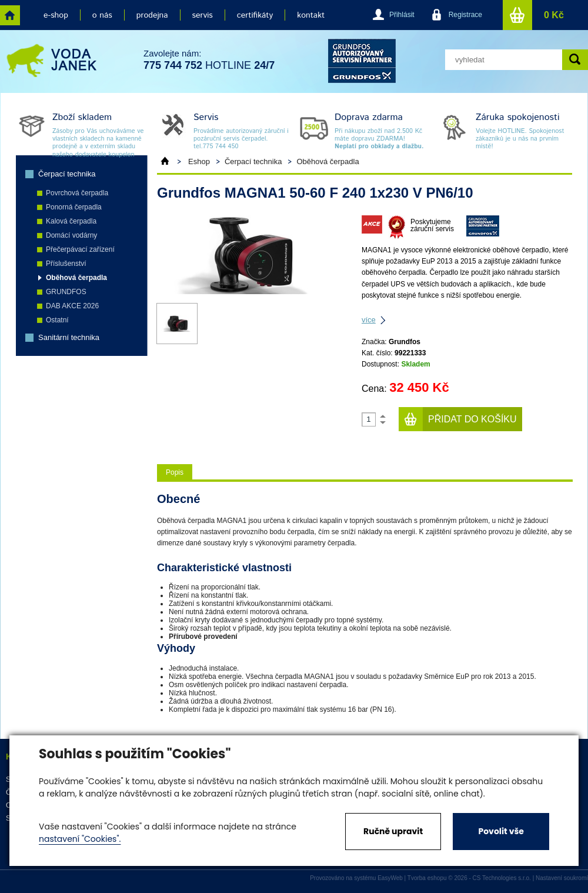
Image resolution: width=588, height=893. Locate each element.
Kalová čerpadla (71, 221)
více (369, 320)
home (10, 15)
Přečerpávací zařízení (80, 249)
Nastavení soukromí (562, 878)
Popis (175, 472)
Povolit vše (501, 831)
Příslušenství (66, 264)
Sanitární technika (69, 337)
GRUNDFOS (66, 292)
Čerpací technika (67, 174)
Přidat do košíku (472, 419)
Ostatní (57, 320)
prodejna (152, 15)
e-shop (56, 15)
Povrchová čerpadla (77, 193)
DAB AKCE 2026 (72, 306)
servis (203, 15)
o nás (102, 15)
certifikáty (255, 15)
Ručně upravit (393, 831)
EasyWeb (390, 878)
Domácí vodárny (71, 235)
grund (362, 61)
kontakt (311, 15)
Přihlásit (402, 15)
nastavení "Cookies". (80, 839)
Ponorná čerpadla (74, 207)
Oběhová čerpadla (76, 278)
